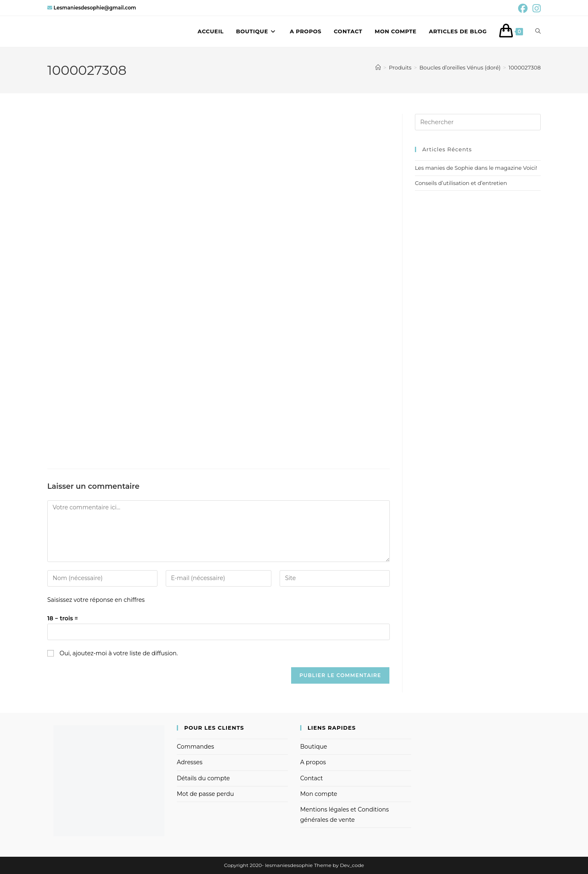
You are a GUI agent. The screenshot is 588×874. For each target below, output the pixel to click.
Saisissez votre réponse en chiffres (96, 600)
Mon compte (319, 794)
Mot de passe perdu (205, 794)
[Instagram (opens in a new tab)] (535, 8)
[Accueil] (378, 67)
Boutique (314, 747)
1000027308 (525, 67)
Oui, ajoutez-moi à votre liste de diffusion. (113, 653)
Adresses (190, 762)
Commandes (196, 747)
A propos (313, 762)
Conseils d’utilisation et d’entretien (461, 183)
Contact (311, 778)
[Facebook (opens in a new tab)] (523, 8)
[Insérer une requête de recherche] (478, 122)
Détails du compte (203, 778)
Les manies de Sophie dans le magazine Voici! (476, 168)
